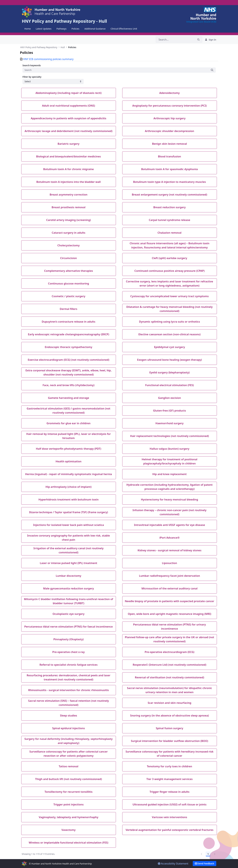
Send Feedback (204, 863)
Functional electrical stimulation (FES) (169, 385)
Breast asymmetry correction (69, 194)
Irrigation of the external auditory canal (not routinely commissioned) (69, 550)
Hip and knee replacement (170, 474)
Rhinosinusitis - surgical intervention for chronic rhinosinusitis (69, 690)
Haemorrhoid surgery (169, 423)
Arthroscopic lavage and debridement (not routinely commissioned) (69, 131)
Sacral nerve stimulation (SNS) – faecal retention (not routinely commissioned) (69, 703)
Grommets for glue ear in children (69, 423)
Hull (63, 47)
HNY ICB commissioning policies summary (48, 59)
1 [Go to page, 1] (208, 854)
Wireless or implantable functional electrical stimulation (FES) (69, 843)
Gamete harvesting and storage (69, 398)
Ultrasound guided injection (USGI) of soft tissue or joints (169, 804)
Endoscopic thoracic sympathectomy (69, 347)
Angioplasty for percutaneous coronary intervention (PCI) (169, 106)
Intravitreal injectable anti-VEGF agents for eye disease (169, 525)
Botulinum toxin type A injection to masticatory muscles (169, 182)
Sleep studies (69, 715)
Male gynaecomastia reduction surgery (69, 588)
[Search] (175, 40)
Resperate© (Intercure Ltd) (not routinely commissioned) (169, 665)
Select (28, 81)
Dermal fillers (68, 309)
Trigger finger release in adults (169, 792)
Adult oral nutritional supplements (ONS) (69, 106)
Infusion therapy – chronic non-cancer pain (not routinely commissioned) (169, 512)
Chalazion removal (169, 233)
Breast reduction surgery (169, 207)
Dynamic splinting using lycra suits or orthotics (170, 322)
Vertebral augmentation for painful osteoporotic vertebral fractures (169, 830)
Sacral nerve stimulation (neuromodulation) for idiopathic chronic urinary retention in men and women (170, 690)
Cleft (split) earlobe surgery (169, 258)
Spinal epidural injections (69, 728)
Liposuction (169, 563)
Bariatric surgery (69, 144)
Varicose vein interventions (169, 817)
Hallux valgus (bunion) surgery (170, 449)
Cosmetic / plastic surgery (69, 296)
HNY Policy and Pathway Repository (39, 47)
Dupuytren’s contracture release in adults (69, 322)
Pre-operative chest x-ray (69, 652)
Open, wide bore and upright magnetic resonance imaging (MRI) (169, 614)
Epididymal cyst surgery (169, 347)
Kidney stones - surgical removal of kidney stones (170, 550)
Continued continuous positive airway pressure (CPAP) (170, 271)
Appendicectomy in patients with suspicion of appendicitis (69, 118)
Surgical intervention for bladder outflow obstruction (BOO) (169, 741)
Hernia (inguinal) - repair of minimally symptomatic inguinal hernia (68, 474)
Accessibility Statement (173, 864)
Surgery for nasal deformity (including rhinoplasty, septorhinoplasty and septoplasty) (69, 741)
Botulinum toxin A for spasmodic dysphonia (169, 169)
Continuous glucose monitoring (69, 283)
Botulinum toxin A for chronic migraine (68, 169)
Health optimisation (69, 461)
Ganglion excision (170, 398)
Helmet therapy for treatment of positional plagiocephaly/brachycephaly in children (169, 461)
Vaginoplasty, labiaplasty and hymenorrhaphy (69, 817)
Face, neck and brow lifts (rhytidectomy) (68, 385)
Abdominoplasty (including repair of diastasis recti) (68, 93)
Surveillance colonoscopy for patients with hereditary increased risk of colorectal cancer (170, 753)
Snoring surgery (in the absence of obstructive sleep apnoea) (169, 715)
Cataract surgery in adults (69, 233)
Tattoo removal (69, 766)
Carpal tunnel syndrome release (169, 220)
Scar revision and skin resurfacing (169, 703)
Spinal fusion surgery (169, 728)
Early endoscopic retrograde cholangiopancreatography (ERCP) (69, 334)
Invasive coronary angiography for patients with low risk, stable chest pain (69, 537)
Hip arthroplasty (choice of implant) (68, 487)
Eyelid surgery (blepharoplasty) (170, 372)
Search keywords (32, 65)
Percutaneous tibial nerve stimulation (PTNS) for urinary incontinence (170, 626)
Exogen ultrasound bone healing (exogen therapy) (170, 360)
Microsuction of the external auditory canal (169, 588)
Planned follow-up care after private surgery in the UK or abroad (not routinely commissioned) (169, 639)
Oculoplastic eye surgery (69, 614)
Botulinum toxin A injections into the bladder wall (69, 182)
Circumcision (69, 258)
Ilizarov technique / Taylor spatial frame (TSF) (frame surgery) (69, 512)
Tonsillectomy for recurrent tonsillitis (68, 792)
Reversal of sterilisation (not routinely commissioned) (169, 677)
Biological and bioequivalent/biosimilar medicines (69, 156)
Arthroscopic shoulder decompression (169, 131)
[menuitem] (28, 29)
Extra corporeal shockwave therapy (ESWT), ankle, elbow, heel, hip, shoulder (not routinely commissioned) (68, 372)
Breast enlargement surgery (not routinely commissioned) (169, 194)
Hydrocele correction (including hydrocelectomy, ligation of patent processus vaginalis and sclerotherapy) (169, 487)
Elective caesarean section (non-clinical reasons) (170, 334)
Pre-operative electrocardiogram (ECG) (169, 652)
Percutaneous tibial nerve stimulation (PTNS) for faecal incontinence (69, 627)
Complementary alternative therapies (69, 271)
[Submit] (212, 70)
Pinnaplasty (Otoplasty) (69, 639)
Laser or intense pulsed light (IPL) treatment (69, 563)
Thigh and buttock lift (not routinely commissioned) (69, 779)
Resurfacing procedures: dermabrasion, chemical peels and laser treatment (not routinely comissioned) (69, 677)
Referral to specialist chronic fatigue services (69, 665)
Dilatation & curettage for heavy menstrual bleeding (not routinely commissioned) (169, 309)
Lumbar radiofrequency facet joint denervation (170, 576)
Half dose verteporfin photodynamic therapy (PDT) (69, 449)
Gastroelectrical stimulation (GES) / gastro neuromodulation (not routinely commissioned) (69, 410)
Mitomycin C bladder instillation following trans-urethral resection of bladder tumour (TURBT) (69, 601)
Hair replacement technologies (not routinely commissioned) (169, 436)
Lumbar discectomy (69, 576)
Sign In (210, 40)
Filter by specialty (32, 77)
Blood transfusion (169, 156)
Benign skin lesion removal (170, 144)
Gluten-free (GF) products (169, 410)
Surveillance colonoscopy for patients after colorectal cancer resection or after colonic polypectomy (69, 753)
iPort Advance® (170, 538)
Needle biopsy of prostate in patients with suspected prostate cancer (169, 601)
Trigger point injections (68, 804)
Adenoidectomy (169, 93)
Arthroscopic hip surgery (170, 118)
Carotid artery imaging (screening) (69, 220)
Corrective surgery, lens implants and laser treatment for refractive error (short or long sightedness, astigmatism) (169, 283)
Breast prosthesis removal (69, 207)
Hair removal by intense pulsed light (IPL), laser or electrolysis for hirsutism (69, 436)
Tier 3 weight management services (169, 779)
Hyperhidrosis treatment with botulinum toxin (68, 499)
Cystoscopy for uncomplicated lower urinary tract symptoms (169, 296)
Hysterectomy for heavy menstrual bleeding (169, 499)
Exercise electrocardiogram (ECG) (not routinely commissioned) (69, 360)
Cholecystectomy (69, 245)
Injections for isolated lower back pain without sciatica (69, 525)
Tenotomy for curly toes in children (169, 766)
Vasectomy (69, 830)
